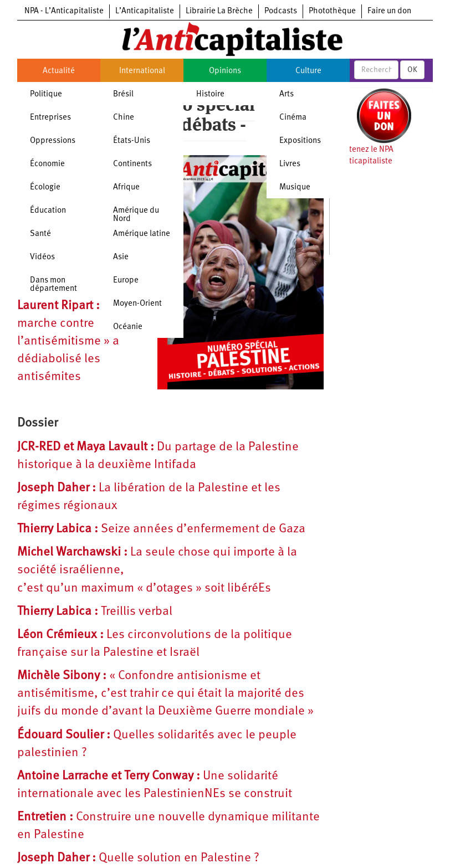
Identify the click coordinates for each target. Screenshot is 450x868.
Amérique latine (142, 234)
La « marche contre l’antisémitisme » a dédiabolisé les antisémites (72, 342)
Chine (124, 118)
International (142, 71)
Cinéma (293, 118)
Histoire (210, 94)
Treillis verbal (95, 612)
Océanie (128, 327)
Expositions (300, 141)
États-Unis (132, 141)
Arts (287, 94)
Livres (290, 164)
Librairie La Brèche (219, 11)
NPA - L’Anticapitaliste (64, 11)
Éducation (48, 211)
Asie (121, 257)
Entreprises (50, 118)
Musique (295, 188)
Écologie (45, 188)
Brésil (123, 94)
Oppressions (53, 141)
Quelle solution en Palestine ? (138, 858)
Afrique (126, 188)
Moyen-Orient (137, 304)
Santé (40, 234)
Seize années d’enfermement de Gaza (161, 529)
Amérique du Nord (136, 215)
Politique (46, 94)
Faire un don (389, 11)
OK (412, 70)
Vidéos (42, 257)
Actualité (59, 71)
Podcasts (281, 11)
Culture (308, 71)
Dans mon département (53, 285)
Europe (126, 281)
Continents (132, 164)
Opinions (225, 71)
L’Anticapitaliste (145, 11)
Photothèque (332, 11)
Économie (47, 164)
